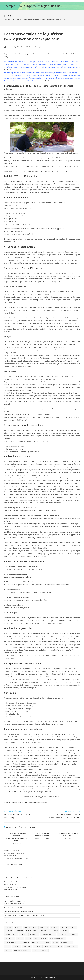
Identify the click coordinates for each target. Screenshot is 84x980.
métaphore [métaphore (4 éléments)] (10, 939)
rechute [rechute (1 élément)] (26, 942)
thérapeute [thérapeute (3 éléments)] (48, 946)
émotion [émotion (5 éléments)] (44, 950)
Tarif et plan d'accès (11, 890)
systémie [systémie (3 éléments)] (37, 946)
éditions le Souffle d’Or (45, 81)
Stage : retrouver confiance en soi (42, 834)
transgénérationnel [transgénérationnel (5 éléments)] (22, 950)
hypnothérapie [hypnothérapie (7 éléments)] (11, 935)
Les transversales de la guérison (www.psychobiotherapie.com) (45, 20)
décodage (15, 802)
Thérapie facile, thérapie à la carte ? (68, 834)
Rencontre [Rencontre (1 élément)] (36, 942)
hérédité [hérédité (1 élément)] (23, 935)
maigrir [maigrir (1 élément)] (74, 935)
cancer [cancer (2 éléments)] (18, 927)
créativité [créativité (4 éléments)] (65, 927)
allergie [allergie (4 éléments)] (9, 927)
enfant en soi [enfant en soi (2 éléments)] (31, 931)
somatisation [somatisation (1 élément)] (66, 942)
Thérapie (38, 47)
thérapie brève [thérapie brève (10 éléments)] (71, 946)
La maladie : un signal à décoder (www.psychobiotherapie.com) (16, 837)
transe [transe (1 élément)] (8, 950)
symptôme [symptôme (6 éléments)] (27, 946)
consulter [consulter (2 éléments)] (44, 927)
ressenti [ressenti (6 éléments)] (47, 942)
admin (10, 47)
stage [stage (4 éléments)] (8, 946)
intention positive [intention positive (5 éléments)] (48, 935)
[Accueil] (5, 20)
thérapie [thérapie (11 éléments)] (59, 946)
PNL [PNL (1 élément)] (36, 939)
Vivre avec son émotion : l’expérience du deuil (19, 912)
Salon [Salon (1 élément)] (56, 942)
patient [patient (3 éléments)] (20, 939)
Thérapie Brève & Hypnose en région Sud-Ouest (33, 6)
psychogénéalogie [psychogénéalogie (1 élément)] (12, 942)
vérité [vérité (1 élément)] (35, 950)
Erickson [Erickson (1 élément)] (43, 931)
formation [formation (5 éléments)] (54, 931)
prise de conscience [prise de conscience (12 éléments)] (58, 939)
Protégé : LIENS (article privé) (14, 907)
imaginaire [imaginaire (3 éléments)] (34, 935)
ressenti (44, 802)
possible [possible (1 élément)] (44, 939)
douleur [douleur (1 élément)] (9, 931)
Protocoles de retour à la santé (51, 108)
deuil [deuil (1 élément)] (74, 927)
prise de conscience (34, 802)
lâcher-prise (23, 802)
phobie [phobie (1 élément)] (29, 939)
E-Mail (27, 858)
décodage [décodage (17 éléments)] (19, 931)
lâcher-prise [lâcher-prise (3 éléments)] (63, 935)
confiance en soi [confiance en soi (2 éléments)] (30, 927)
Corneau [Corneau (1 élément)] (54, 927)
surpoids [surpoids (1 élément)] (17, 946)
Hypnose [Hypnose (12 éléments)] (64, 931)
